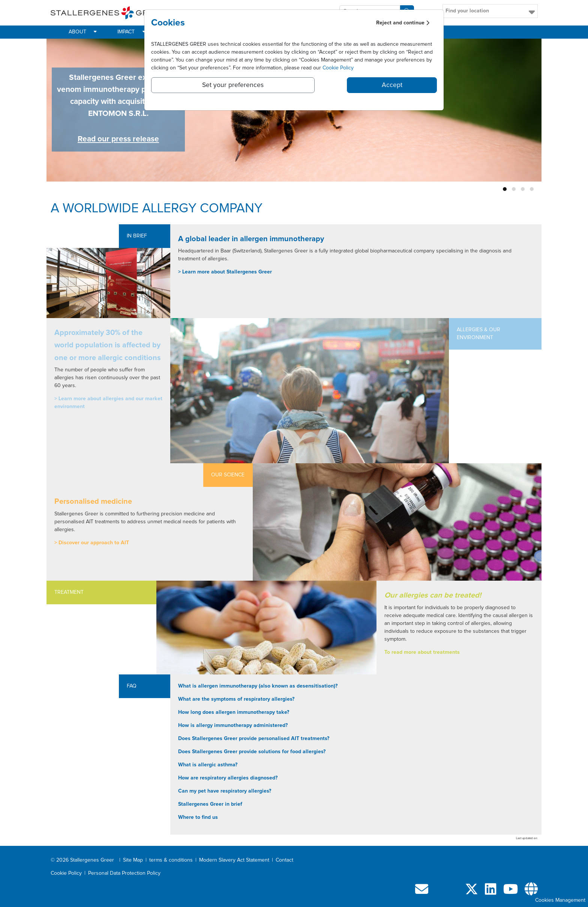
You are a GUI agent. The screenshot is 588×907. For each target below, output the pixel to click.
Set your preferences (233, 85)
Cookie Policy (338, 68)
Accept (392, 85)
